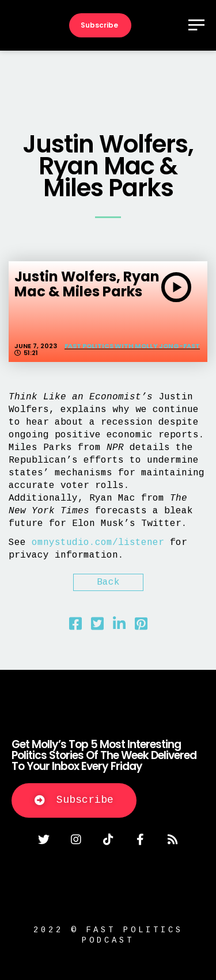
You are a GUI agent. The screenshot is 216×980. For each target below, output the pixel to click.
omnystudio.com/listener (98, 543)
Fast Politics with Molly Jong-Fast (132, 346)
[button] (74, 800)
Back (108, 582)
